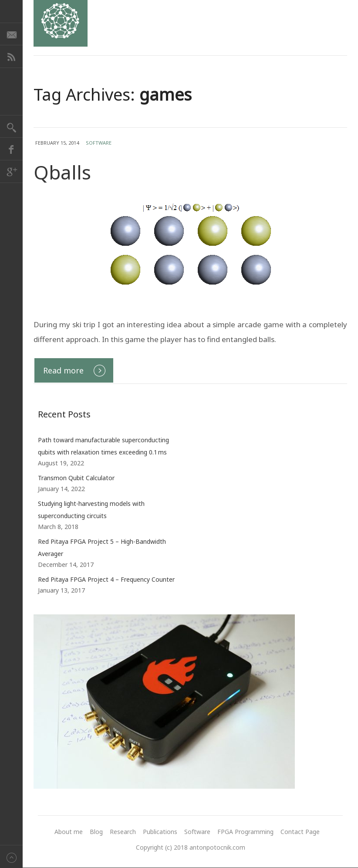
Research (123, 832)
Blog (96, 832)
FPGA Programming (245, 832)
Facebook (11, 149)
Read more (63, 370)
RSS (11, 57)
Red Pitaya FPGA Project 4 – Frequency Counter (106, 579)
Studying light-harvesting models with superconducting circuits (91, 510)
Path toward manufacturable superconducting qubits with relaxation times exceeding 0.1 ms (103, 446)
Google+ (11, 172)
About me (69, 832)
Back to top (11, 856)
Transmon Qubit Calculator (76, 478)
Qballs (62, 172)
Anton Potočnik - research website (61, 23)
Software (99, 143)
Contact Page (300, 832)
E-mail (11, 34)
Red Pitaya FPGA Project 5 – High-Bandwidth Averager (102, 548)
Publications (160, 832)
